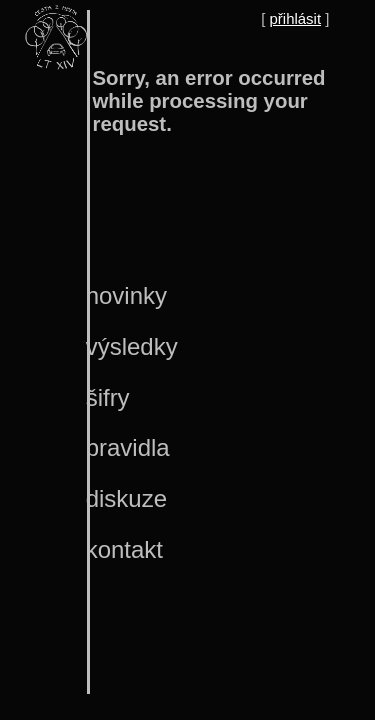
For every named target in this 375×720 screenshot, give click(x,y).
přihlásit (296, 18)
